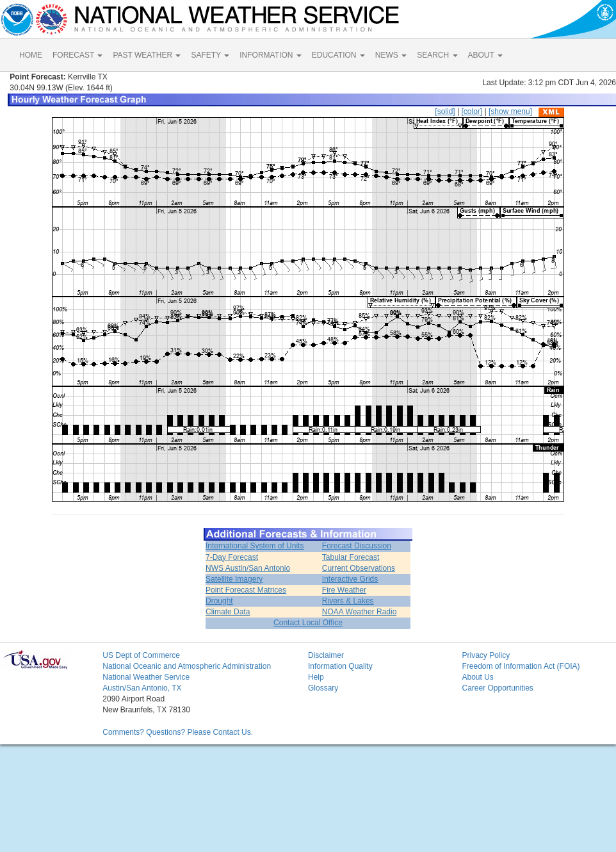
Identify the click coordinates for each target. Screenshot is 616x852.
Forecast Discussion (357, 546)
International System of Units (255, 546)
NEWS (391, 55)
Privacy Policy (486, 655)
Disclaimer (326, 655)
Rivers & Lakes (348, 601)
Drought (219, 601)
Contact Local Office (308, 623)
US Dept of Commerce (141, 655)
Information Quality (340, 666)
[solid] (445, 111)
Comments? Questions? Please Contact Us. (178, 732)
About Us (477, 677)
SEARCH (437, 55)
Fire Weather (344, 590)
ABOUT (485, 55)
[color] (472, 111)
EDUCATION (338, 55)
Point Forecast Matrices (246, 590)
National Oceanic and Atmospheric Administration (187, 666)
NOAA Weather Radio (360, 612)
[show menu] (510, 111)
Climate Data (228, 612)
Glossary (323, 688)
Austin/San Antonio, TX (142, 688)
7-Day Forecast (232, 557)
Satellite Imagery (234, 579)
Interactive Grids (350, 579)
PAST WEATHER (147, 55)
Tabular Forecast (351, 557)
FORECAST (77, 55)
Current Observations (359, 568)
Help (316, 677)
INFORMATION (270, 55)
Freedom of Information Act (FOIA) (521, 666)
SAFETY (210, 55)
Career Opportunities (497, 688)
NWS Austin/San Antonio (248, 568)
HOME (31, 55)
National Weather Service (146, 677)
